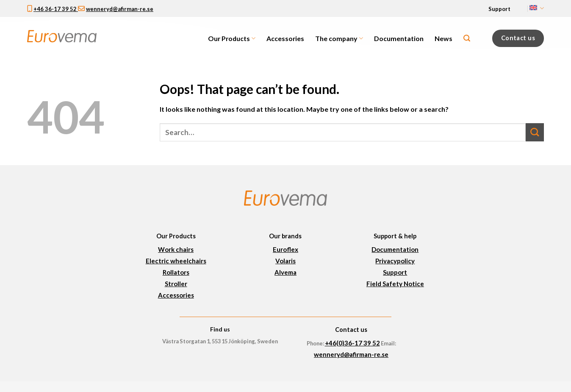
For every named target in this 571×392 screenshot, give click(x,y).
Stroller (176, 284)
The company (339, 39)
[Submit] (535, 132)
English (537, 8)
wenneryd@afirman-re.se (120, 9)
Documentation (399, 38)
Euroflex (285, 249)
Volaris (285, 261)
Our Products (232, 39)
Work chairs (176, 249)
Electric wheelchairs (176, 261)
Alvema (285, 272)
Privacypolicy (395, 261)
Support (499, 9)
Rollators (176, 272)
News (443, 38)
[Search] (467, 38)
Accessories (285, 38)
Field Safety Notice (395, 284)
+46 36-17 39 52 (56, 9)
